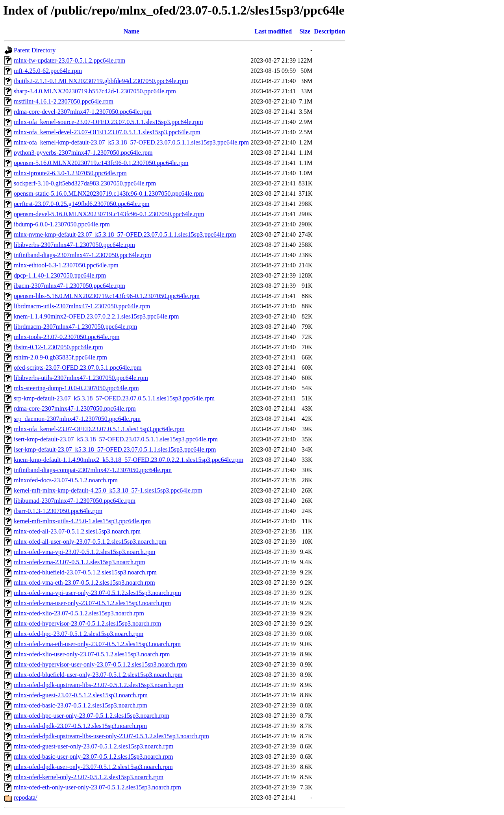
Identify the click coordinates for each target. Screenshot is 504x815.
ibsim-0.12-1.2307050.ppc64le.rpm (58, 347)
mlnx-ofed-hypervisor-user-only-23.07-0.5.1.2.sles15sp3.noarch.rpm (100, 664)
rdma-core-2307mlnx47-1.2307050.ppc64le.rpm (75, 408)
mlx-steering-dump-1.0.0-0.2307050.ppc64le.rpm (76, 388)
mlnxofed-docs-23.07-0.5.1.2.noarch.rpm (66, 480)
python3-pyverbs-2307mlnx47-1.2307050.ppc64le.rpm (83, 153)
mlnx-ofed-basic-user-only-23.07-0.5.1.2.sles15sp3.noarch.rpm (93, 757)
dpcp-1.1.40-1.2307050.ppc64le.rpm (60, 275)
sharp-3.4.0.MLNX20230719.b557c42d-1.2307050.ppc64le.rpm (95, 91)
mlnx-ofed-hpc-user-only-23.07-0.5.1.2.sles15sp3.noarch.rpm (92, 716)
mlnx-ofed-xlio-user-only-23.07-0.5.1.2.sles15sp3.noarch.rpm (92, 654)
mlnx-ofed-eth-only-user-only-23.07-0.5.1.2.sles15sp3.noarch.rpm (97, 787)
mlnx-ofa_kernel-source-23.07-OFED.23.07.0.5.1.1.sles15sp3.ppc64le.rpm (108, 122)
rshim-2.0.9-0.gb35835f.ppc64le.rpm (60, 357)
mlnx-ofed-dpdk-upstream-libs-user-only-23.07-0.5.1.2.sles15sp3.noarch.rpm (111, 736)
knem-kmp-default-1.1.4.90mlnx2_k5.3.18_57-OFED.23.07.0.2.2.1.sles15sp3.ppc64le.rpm (129, 460)
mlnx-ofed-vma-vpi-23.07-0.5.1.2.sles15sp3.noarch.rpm (84, 552)
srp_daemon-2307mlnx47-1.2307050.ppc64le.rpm (77, 419)
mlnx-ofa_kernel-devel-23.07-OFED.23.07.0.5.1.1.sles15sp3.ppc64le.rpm (107, 132)
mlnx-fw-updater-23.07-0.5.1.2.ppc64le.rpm (69, 60)
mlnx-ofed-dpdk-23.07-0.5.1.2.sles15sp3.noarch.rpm (80, 726)
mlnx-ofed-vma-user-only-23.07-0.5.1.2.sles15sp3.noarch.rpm (92, 603)
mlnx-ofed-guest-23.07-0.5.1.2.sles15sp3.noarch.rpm (81, 695)
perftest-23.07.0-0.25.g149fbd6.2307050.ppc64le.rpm (82, 204)
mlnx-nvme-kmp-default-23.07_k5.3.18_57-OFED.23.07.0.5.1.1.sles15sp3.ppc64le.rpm (125, 234)
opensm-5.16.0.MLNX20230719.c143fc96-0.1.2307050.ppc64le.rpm (101, 163)
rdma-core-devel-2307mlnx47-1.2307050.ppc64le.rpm (83, 112)
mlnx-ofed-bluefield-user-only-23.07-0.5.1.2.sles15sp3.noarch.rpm (98, 675)
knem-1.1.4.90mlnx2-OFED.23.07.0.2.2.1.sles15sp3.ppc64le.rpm (96, 316)
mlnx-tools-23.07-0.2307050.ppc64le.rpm (67, 337)
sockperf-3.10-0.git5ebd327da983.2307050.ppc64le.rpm (85, 183)
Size (305, 31)
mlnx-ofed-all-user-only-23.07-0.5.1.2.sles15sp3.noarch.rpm (90, 542)
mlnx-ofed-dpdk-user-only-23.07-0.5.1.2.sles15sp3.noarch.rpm (93, 767)
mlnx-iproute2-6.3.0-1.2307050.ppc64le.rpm (70, 173)
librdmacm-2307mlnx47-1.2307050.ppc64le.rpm (75, 327)
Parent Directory (35, 50)
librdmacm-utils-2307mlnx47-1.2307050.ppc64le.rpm (82, 306)
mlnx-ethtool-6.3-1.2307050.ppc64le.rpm (66, 265)
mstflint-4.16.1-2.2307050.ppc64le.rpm (64, 101)
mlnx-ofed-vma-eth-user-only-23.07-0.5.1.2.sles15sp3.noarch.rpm (97, 644)
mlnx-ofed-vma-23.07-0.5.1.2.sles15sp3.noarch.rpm (80, 562)
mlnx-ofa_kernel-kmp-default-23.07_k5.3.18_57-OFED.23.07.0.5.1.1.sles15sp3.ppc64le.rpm (131, 142)
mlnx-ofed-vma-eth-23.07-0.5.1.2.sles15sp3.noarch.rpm (84, 583)
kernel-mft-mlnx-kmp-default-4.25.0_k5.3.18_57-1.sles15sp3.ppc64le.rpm (108, 490)
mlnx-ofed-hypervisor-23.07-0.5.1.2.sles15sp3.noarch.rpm (87, 623)
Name (132, 31)
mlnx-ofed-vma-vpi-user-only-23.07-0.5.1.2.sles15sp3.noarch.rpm (97, 593)
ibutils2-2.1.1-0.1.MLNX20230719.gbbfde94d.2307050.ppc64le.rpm (101, 81)
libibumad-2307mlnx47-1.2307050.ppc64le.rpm (75, 501)
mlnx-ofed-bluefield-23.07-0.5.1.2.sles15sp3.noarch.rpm (85, 572)
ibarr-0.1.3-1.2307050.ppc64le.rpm (58, 511)
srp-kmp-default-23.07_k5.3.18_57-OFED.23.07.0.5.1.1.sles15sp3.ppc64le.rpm (114, 398)
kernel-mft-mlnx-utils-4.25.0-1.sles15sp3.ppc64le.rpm (82, 521)
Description (330, 31)
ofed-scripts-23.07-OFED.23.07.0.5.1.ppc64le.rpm (78, 368)
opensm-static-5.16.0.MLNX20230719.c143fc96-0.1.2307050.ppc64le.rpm (109, 194)
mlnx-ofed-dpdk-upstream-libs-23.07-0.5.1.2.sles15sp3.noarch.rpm (99, 685)
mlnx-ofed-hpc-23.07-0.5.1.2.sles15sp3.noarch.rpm (79, 634)
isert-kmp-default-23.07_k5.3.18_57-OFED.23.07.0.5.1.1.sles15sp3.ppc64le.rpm (116, 439)
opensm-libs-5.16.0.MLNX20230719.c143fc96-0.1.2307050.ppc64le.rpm (107, 296)
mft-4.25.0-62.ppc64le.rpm (48, 71)
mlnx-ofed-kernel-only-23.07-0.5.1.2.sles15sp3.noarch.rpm (89, 777)
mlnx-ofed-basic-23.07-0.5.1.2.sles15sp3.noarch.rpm (81, 705)
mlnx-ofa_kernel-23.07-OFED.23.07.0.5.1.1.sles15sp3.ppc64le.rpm (99, 429)
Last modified (273, 31)
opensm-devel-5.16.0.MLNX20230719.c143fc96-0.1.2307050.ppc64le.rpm (109, 214)
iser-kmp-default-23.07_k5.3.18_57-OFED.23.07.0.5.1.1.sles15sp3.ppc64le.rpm (115, 449)
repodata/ (26, 797)
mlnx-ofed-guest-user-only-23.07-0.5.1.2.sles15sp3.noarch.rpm (94, 746)
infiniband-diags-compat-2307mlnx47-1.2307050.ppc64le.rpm (93, 470)
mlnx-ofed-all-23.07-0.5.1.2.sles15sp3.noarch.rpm (77, 531)
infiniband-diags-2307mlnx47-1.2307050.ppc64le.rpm (82, 255)
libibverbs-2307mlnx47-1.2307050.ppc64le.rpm (74, 245)
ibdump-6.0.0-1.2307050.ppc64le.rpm (62, 224)
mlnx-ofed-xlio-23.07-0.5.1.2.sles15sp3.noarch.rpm (79, 613)
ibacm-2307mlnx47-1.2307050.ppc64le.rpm (69, 286)
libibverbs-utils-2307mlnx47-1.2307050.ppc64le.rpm (81, 378)
